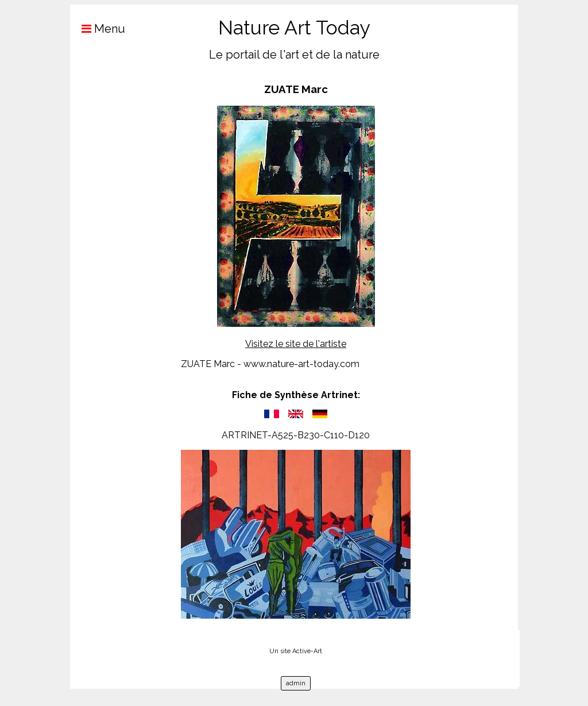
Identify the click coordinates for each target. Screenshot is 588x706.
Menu (98, 29)
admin (296, 683)
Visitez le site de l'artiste (296, 344)
